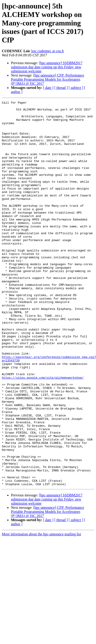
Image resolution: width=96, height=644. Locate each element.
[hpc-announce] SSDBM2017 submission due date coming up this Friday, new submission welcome (47, 67)
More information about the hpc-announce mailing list (41, 611)
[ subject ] (76, 88)
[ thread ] (61, 88)
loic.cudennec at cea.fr (48, 51)
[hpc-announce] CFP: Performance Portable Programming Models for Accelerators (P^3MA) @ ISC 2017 (48, 79)
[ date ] (48, 88)
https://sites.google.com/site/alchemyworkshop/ (43, 433)
